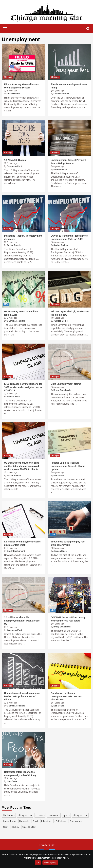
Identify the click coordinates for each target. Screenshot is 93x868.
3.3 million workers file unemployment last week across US (22, 621)
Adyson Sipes (13, 397)
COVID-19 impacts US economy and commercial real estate (68, 619)
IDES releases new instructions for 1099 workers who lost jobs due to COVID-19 (23, 387)
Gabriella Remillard (16, 321)
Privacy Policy (47, 845)
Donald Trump (9, 821)
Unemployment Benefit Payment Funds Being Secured (68, 162)
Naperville (24, 821)
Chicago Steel (29, 827)
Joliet (5, 827)
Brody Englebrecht (62, 390)
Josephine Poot (14, 166)
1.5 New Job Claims (15, 160)
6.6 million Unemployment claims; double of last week (23, 543)
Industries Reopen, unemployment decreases (23, 237)
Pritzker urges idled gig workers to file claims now (70, 313)
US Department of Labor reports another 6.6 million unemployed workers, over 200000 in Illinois (22, 466)
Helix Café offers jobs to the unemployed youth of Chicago (21, 774)
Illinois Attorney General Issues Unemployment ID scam (21, 86)
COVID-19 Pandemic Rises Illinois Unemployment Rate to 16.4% (69, 237)
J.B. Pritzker (60, 821)
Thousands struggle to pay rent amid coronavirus (68, 543)
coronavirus (54, 815)
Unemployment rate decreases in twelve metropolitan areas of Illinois (22, 696)
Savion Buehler (14, 245)
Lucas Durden (14, 94)
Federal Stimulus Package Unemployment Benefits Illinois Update (68, 466)
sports (66, 815)
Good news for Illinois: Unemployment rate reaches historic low (66, 696)
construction (76, 821)
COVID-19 (40, 815)
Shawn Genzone (61, 94)
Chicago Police (80, 815)
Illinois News (9, 815)
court (35, 821)
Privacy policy (50, 863)
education (46, 821)
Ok (38, 863)
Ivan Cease (59, 475)
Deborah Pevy (60, 169)
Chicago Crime (25, 815)
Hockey (15, 827)
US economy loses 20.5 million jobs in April (21, 313)
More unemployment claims (66, 384)
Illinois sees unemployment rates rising (69, 86)
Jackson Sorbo (61, 321)
